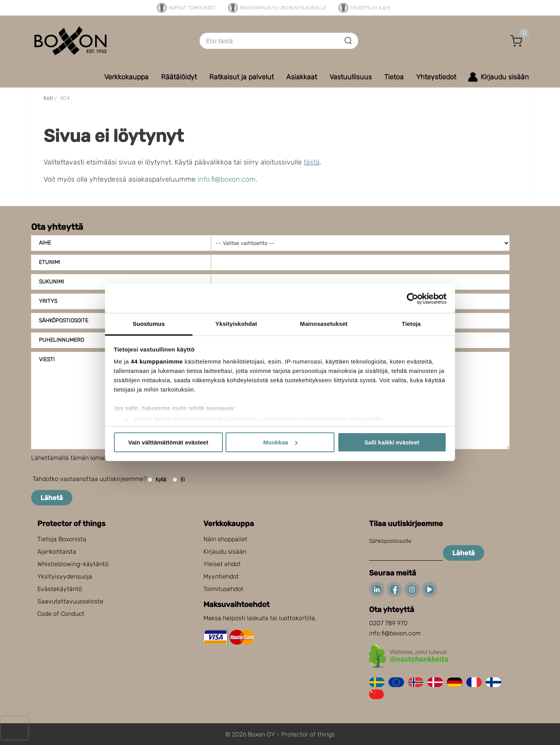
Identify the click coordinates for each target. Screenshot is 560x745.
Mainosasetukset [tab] (324, 324)
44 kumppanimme (157, 361)
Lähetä (52, 498)
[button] (516, 41)
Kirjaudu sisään (225, 552)
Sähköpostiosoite (390, 541)
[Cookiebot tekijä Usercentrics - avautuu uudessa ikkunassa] (412, 299)
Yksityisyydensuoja (65, 576)
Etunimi (50, 262)
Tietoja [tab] (411, 324)
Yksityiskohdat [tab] (236, 324)
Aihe (45, 243)
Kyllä (157, 480)
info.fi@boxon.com (227, 179)
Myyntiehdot (221, 576)
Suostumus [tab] (149, 324)
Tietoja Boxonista (62, 539)
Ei (178, 480)
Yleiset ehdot (222, 564)
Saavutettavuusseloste (70, 601)
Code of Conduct (61, 614)
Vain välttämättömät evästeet (168, 442)
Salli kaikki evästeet (392, 442)
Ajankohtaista (57, 552)
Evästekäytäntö (60, 589)
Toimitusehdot (223, 589)
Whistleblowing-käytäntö (73, 564)
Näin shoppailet (225, 539)
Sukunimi (52, 282)
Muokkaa (280, 442)
